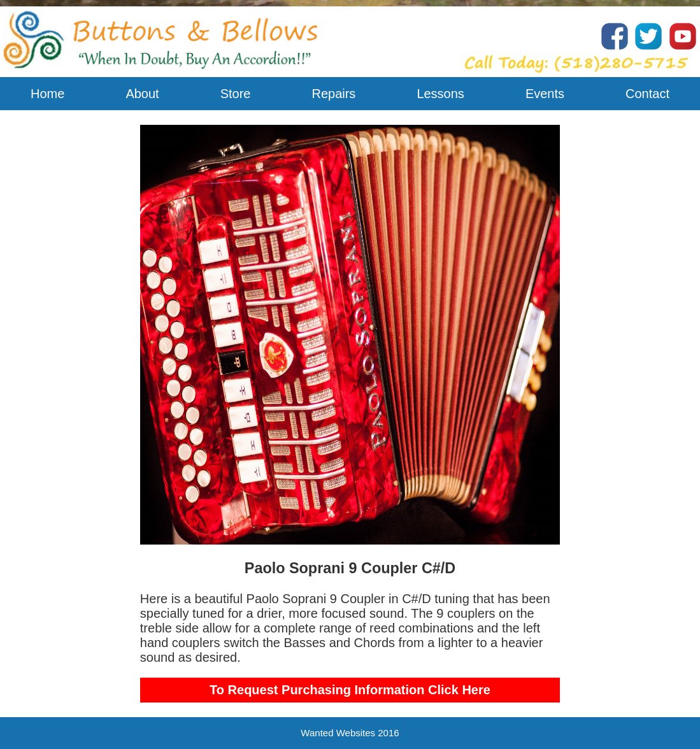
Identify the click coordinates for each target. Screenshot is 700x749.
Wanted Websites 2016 (350, 733)
